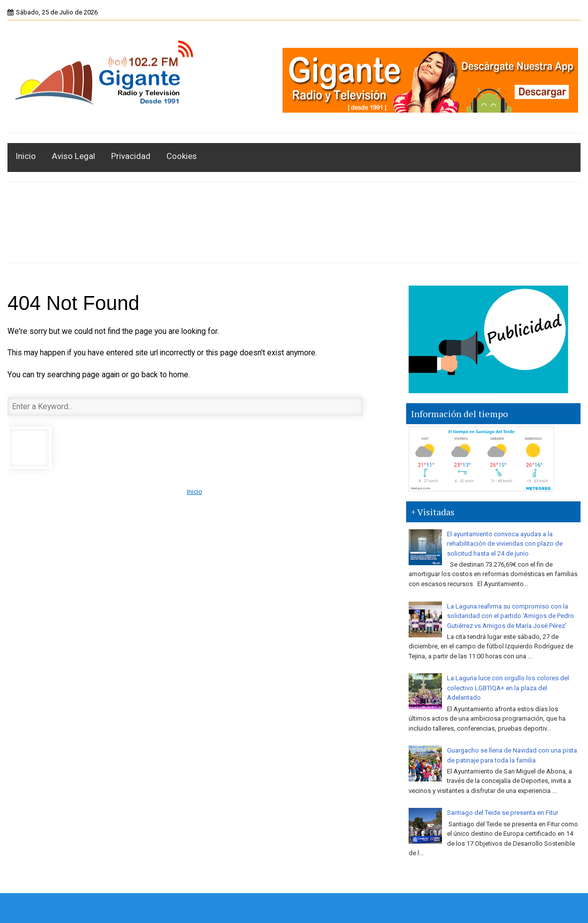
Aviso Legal (73, 156)
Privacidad (131, 156)
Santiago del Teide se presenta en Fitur (503, 813)
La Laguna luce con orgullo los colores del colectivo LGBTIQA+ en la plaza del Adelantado (508, 688)
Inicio (26, 156)
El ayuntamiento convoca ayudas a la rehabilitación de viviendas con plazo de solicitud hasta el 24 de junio (505, 544)
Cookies (182, 156)
